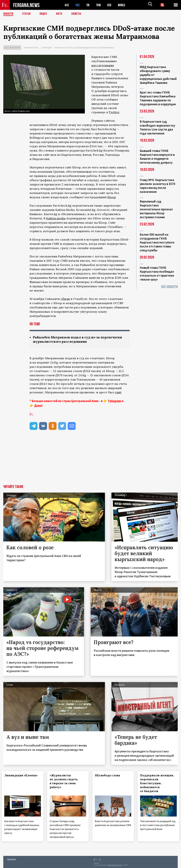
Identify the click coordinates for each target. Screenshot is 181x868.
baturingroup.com (115, 864)
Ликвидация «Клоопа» (22, 776)
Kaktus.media (56, 218)
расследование (103, 65)
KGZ (78, 5)
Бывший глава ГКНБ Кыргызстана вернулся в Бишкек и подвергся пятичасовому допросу (157, 157)
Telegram (114, 401)
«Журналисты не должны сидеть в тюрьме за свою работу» (65, 782)
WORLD (123, 5)
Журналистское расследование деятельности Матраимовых (84, 48)
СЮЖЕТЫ (78, 14)
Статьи (27, 14)
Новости (9, 14)
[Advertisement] (90, 461)
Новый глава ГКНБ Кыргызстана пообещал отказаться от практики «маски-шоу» (157, 273)
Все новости (169, 287)
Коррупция (47, 48)
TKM (99, 5)
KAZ (67, 5)
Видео (44, 14)
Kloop (112, 197)
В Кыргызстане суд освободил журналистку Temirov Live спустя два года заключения (157, 127)
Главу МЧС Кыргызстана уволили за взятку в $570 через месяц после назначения (157, 186)
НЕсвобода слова (109, 776)
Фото (61, 14)
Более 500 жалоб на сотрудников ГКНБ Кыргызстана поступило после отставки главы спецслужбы (157, 242)
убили (65, 299)
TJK (88, 5)
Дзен (38, 406)
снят (118, 393)
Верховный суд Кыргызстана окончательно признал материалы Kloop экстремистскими (156, 209)
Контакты (12, 858)
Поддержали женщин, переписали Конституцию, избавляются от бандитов (158, 784)
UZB (110, 5)
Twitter (114, 112)
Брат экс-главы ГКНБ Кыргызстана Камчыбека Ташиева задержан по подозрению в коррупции (158, 98)
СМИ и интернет (31, 48)
